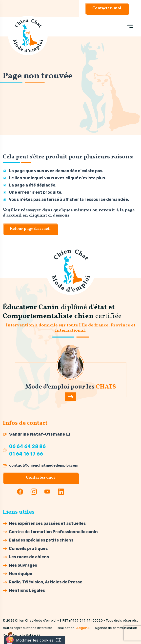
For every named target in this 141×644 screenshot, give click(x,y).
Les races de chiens (29, 557)
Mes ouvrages (23, 565)
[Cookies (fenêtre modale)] (34, 640)
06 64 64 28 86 (27, 447)
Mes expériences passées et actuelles (47, 523)
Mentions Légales (27, 590)
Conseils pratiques (28, 549)
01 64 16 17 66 (26, 454)
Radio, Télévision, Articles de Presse (46, 582)
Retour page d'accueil (30, 229)
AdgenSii (84, 628)
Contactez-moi (107, 8)
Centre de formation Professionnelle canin (53, 532)
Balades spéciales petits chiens (41, 540)
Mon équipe (20, 574)
